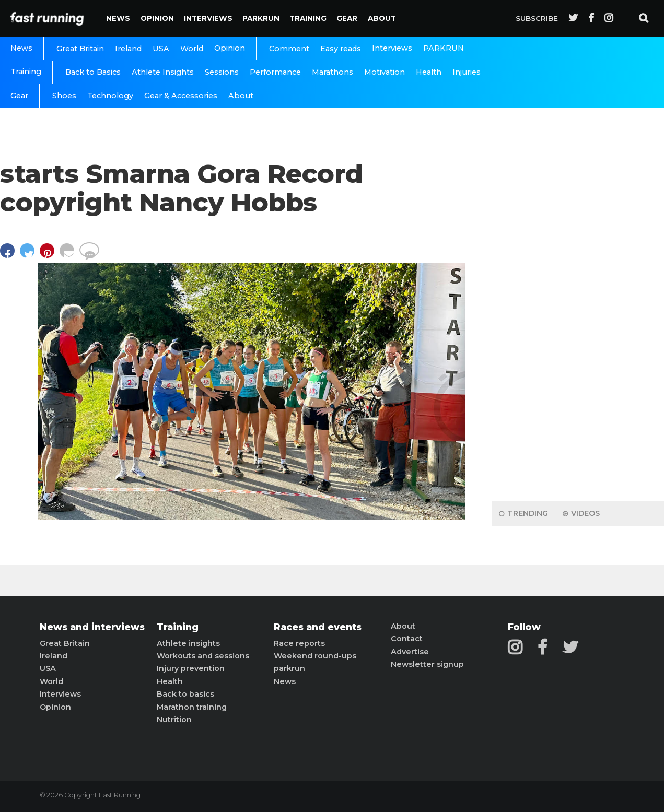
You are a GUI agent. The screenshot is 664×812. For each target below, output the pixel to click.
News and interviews (92, 627)
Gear (347, 18)
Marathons (333, 72)
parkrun (289, 668)
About (382, 18)
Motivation (385, 72)
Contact (407, 639)
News (118, 18)
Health (429, 72)
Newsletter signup (427, 664)
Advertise (410, 652)
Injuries (467, 72)
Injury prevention (191, 668)
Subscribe (537, 18)
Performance (275, 72)
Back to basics (185, 694)
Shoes (64, 96)
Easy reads (341, 49)
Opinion (157, 18)
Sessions (222, 72)
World (192, 49)
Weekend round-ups (315, 656)
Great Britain (80, 49)
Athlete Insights (163, 72)
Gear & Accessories (181, 96)
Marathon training (192, 707)
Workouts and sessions (203, 656)
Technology (110, 96)
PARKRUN (261, 18)
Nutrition (174, 720)
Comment (289, 49)
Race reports (299, 643)
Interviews (208, 18)
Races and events (318, 627)
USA (161, 49)
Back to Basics (93, 72)
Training (308, 18)
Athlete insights (188, 643)
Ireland (128, 49)
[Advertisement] (578, 329)
